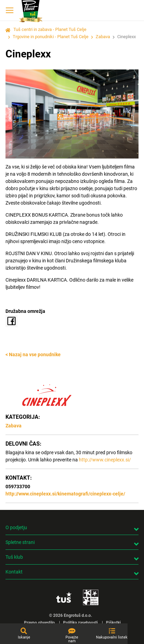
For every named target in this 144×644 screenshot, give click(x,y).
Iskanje (24, 637)
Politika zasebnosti (80, 623)
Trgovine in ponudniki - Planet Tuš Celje (51, 37)
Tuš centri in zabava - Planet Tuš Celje (50, 29)
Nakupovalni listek (112, 637)
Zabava (103, 37)
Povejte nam (72, 639)
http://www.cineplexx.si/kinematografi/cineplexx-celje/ (65, 494)
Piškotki (113, 623)
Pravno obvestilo (39, 623)
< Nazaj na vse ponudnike (33, 354)
